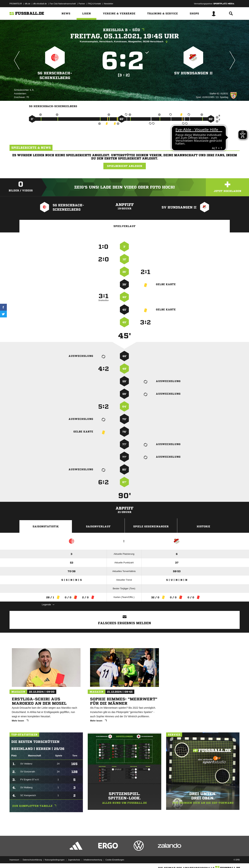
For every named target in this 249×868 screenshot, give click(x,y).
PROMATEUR (16, 4)
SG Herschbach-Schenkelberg (55, 76)
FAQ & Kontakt (94, 4)
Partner (82, 4)
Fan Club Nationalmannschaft (63, 4)
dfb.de (28, 4)
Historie (203, 526)
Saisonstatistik (46, 526)
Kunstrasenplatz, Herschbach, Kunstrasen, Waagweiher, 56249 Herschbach (124, 42)
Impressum (14, 860)
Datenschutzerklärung (32, 860)
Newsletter (109, 4)
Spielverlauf (124, 226)
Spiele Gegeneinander (151, 526)
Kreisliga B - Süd (124, 30)
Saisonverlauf (98, 526)
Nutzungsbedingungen (55, 860)
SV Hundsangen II (193, 73)
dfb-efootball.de (40, 4)
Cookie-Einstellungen (115, 860)
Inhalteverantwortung (93, 860)
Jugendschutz (74, 860)
